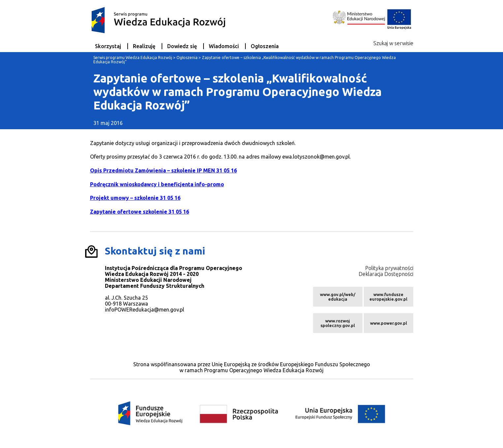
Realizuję (144, 46)
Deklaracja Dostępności (386, 274)
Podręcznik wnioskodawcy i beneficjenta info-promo (157, 184)
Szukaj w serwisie (393, 43)
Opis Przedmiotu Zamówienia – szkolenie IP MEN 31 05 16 (163, 170)
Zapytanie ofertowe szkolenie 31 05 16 (140, 212)
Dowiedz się (182, 46)
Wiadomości (224, 46)
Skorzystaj (108, 46)
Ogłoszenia (265, 46)
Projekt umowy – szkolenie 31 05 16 (135, 198)
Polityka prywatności (389, 268)
